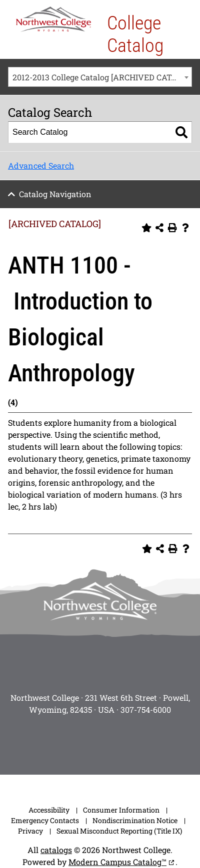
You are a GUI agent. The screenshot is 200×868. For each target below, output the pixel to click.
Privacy (30, 831)
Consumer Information (121, 810)
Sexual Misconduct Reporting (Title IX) (119, 831)
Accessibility (49, 810)
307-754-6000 (146, 710)
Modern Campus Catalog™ (117, 862)
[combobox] (100, 77)
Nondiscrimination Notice (135, 820)
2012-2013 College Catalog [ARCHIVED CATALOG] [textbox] (102, 77)
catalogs (56, 850)
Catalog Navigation (55, 194)
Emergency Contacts (45, 820)
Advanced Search (41, 165)
